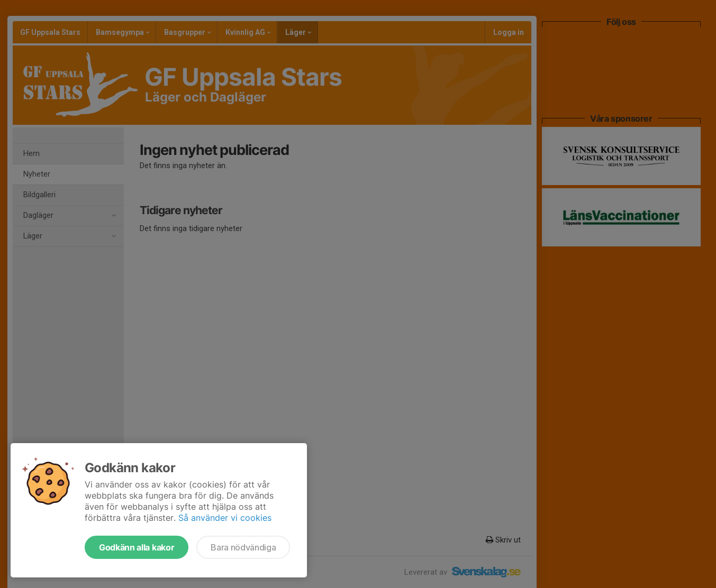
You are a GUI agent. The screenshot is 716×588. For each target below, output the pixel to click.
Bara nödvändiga (243, 547)
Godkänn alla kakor (137, 547)
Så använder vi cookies (225, 518)
